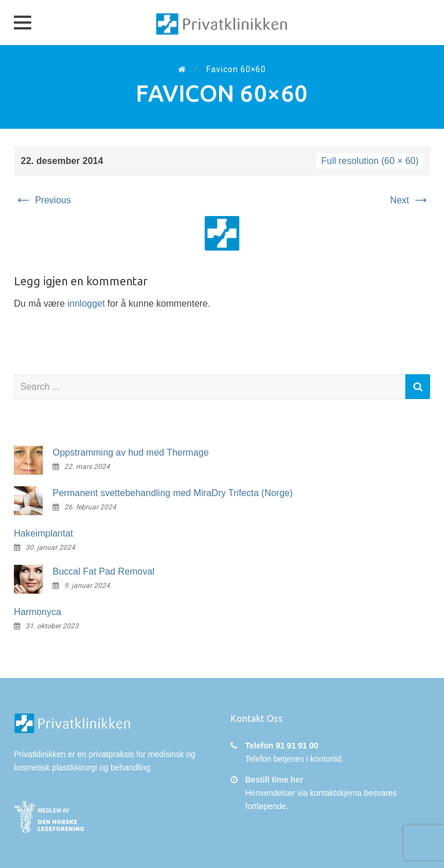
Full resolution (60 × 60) (370, 161)
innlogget (86, 303)
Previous (42, 200)
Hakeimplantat (43, 533)
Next (410, 200)
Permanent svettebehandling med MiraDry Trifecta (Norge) (173, 493)
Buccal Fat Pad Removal (103, 571)
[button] (23, 23)
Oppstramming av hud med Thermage (131, 452)
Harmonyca (38, 612)
